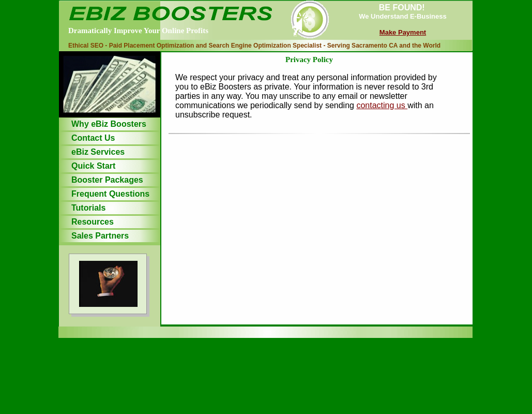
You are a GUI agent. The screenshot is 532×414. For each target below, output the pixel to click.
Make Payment (403, 32)
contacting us (382, 105)
